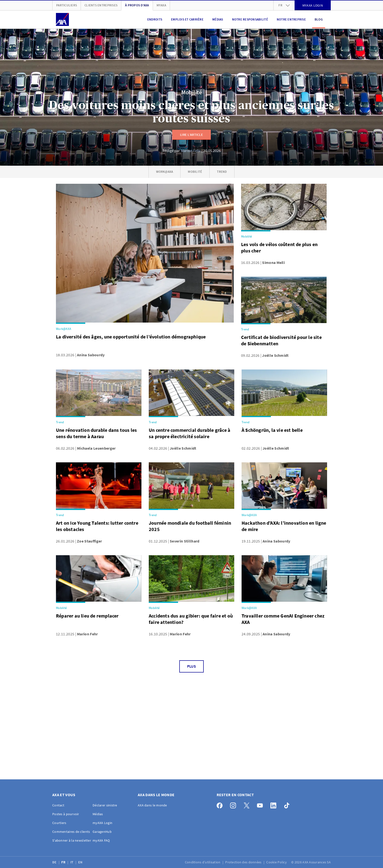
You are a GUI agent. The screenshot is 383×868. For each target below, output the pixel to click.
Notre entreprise (291, 19)
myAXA (161, 5)
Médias (218, 19)
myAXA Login (102, 823)
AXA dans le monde (152, 805)
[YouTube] (261, 804)
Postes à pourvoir (66, 814)
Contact (58, 805)
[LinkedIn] (275, 804)
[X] (248, 804)
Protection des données (244, 862)
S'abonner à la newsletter (72, 840)
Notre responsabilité (250, 19)
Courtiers (59, 823)
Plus (191, 666)
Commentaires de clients (71, 832)
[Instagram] (234, 804)
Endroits (155, 19)
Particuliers (67, 5)
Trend (222, 172)
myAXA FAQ (101, 840)
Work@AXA (165, 172)
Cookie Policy (277, 862)
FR (64, 862)
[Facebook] (221, 804)
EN (81, 862)
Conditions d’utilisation (203, 862)
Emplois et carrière (187, 19)
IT (72, 862)
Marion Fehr (191, 151)
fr (284, 5)
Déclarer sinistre (105, 805)
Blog (319, 19)
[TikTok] (288, 804)
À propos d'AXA (137, 5)
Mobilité (192, 92)
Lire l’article (191, 135)
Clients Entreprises (101, 5)
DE (55, 862)
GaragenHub (102, 832)
